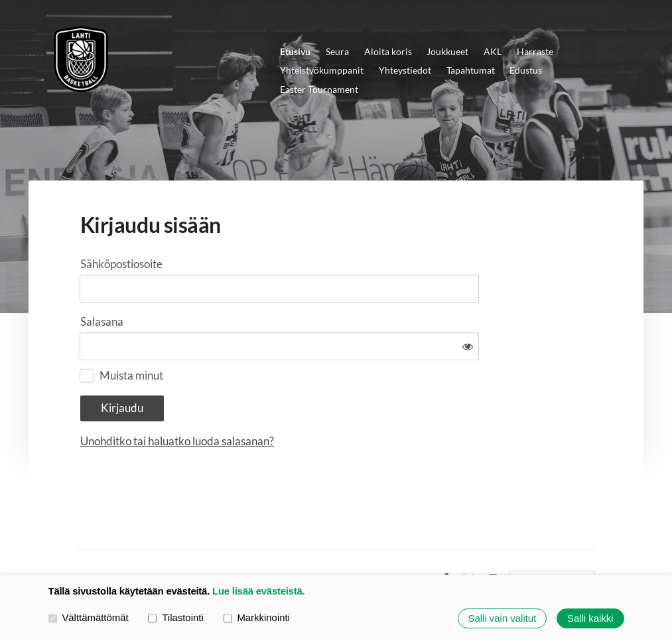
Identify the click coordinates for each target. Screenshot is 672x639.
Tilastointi (175, 618)
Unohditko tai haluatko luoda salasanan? (309, 401)
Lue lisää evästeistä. (258, 591)
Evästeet (412, 539)
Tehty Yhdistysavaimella (552, 539)
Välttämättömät (89, 618)
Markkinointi (257, 618)
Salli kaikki (590, 618)
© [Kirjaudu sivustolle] (82, 539)
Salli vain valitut (503, 618)
